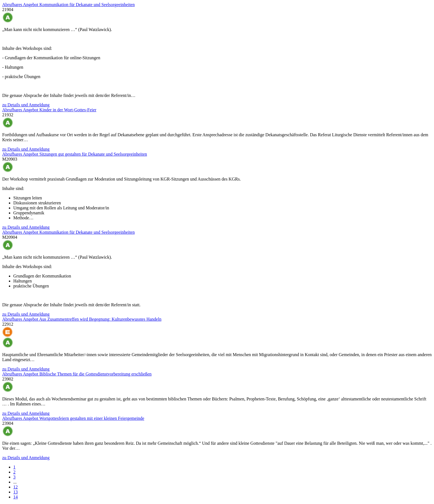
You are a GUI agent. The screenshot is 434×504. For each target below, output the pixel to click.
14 (15, 497)
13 (15, 492)
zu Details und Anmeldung (26, 105)
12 (15, 487)
